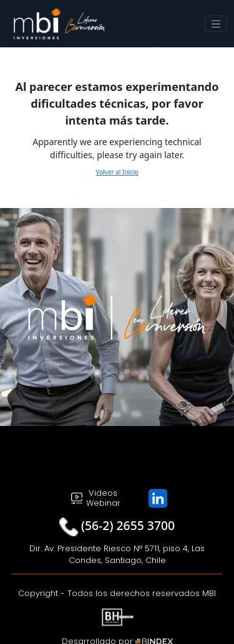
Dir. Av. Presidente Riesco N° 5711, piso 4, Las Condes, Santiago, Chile (117, 555)
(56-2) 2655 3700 (128, 525)
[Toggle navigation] (216, 24)
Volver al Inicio (117, 172)
